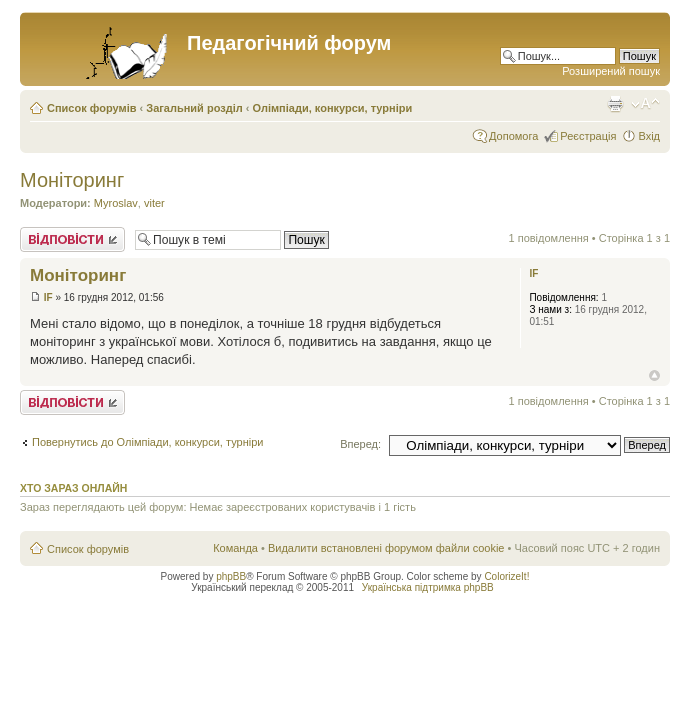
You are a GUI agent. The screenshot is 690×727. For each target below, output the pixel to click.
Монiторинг (72, 180)
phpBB (231, 576)
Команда (235, 548)
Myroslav (116, 203)
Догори (654, 375)
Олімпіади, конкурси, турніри (333, 108)
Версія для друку (615, 104)
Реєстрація (588, 136)
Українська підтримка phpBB (428, 587)
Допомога (513, 136)
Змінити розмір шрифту (645, 104)
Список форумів (91, 108)
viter (154, 203)
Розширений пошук (611, 71)
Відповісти (72, 239)
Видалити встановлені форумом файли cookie (386, 548)
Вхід (649, 136)
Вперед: (360, 444)
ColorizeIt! (506, 576)
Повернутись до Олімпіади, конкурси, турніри (147, 442)
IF (48, 297)
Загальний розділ (194, 108)
